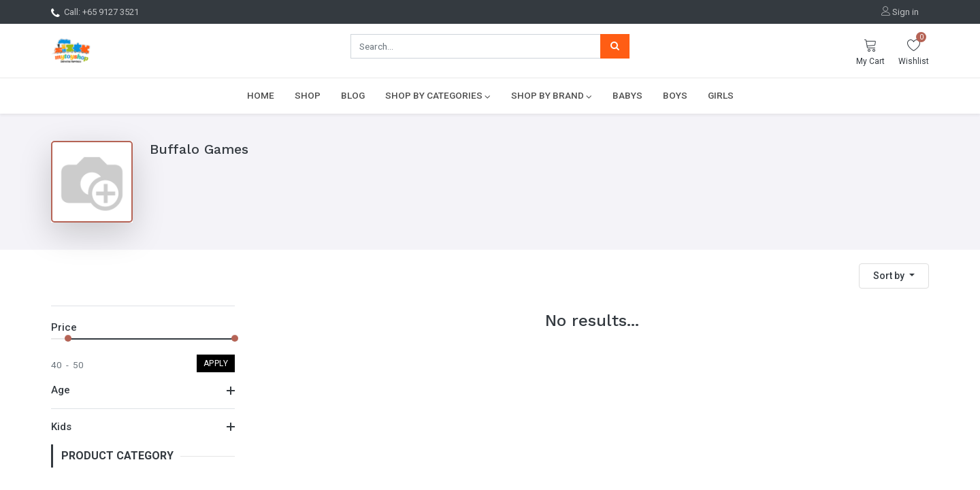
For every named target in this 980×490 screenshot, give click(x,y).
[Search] (615, 46)
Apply (216, 363)
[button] (894, 276)
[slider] (68, 338)
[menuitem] (261, 95)
